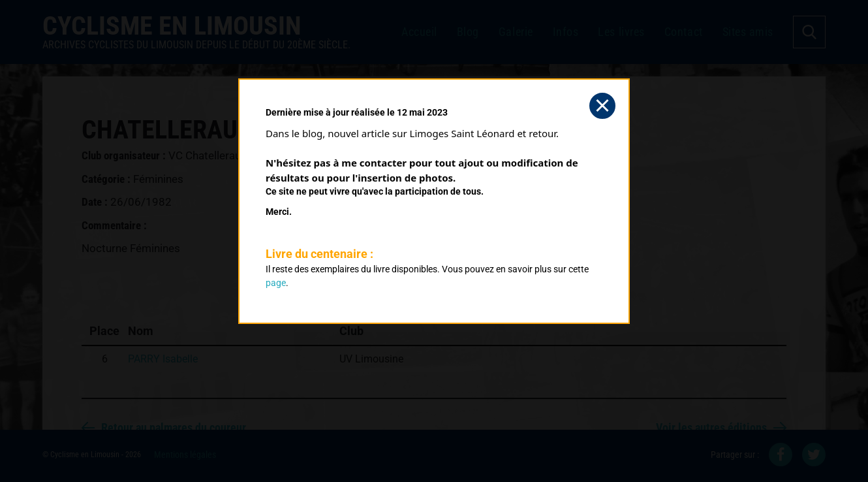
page (276, 283)
